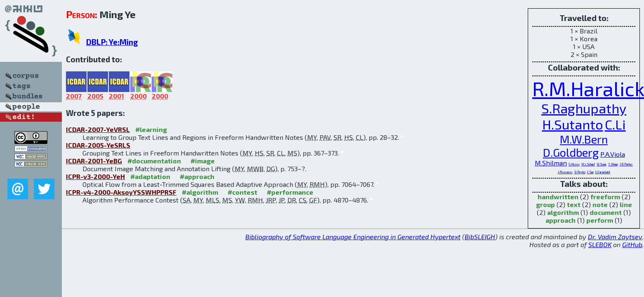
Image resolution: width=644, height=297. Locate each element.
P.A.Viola (613, 154)
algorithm (563, 212)
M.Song (602, 164)
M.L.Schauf (588, 164)
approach (561, 220)
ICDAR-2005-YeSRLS (98, 145)
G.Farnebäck (603, 172)
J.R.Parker (626, 164)
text (574, 204)
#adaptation (150, 176)
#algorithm (200, 192)
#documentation (154, 161)
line (626, 204)
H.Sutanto (573, 124)
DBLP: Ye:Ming (112, 42)
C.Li (615, 124)
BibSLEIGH (480, 237)
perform (600, 220)
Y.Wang (613, 164)
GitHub (632, 244)
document (606, 212)
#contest (242, 192)
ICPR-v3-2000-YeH (95, 176)
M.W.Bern (584, 139)
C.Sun (590, 172)
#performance (290, 192)
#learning (151, 129)
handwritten (558, 197)
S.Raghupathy (584, 108)
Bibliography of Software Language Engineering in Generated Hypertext (353, 237)
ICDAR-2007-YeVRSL (98, 129)
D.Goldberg (571, 152)
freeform (605, 197)
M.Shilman (551, 163)
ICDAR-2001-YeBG (94, 161)
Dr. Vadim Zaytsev (615, 237)
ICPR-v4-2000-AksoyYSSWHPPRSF (121, 192)
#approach (197, 176)
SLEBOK (600, 244)
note (600, 204)
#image (203, 161)
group (545, 204)
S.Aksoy (574, 164)
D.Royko (580, 172)
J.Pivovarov (565, 172)
